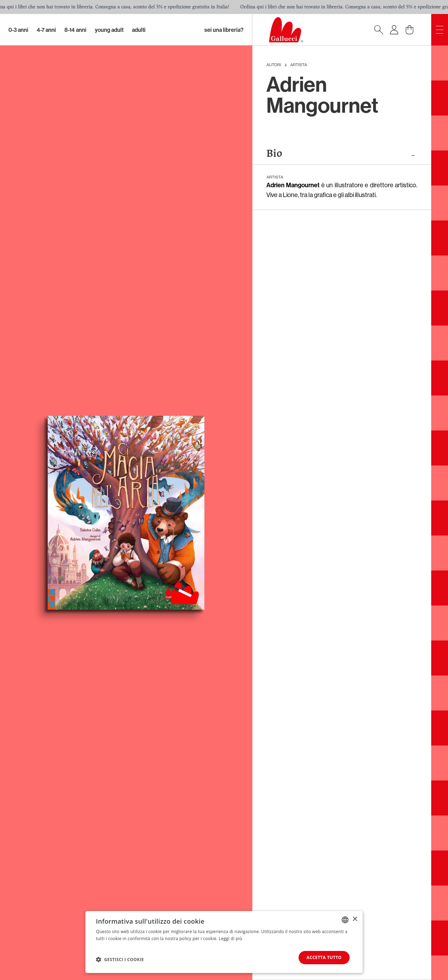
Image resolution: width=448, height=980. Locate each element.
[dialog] (224, 942)
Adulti (139, 30)
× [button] (355, 919)
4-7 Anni (46, 30)
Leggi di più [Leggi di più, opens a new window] (230, 939)
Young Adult (109, 30)
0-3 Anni (18, 30)
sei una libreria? (224, 30)
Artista (299, 65)
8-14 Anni (75, 30)
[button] (120, 959)
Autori (274, 65)
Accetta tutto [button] (324, 957)
